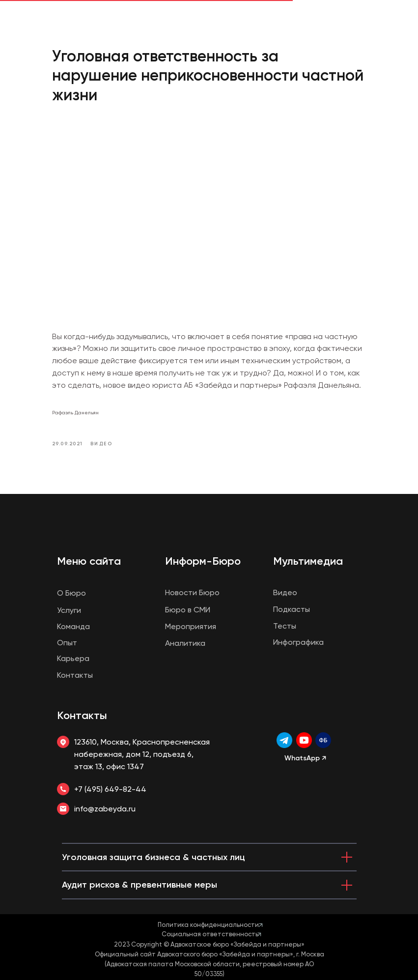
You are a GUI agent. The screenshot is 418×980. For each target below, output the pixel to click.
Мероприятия (191, 626)
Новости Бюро (192, 592)
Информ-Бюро (203, 561)
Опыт (67, 643)
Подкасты (292, 609)
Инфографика (298, 642)
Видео (285, 592)
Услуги (69, 610)
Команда (73, 626)
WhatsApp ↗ (305, 758)
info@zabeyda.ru (105, 809)
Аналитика (185, 643)
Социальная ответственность (210, 934)
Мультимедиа (308, 561)
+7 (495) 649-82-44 (110, 789)
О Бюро (71, 593)
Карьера (73, 658)
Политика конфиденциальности (208, 925)
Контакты (82, 715)
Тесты (285, 626)
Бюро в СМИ (188, 610)
